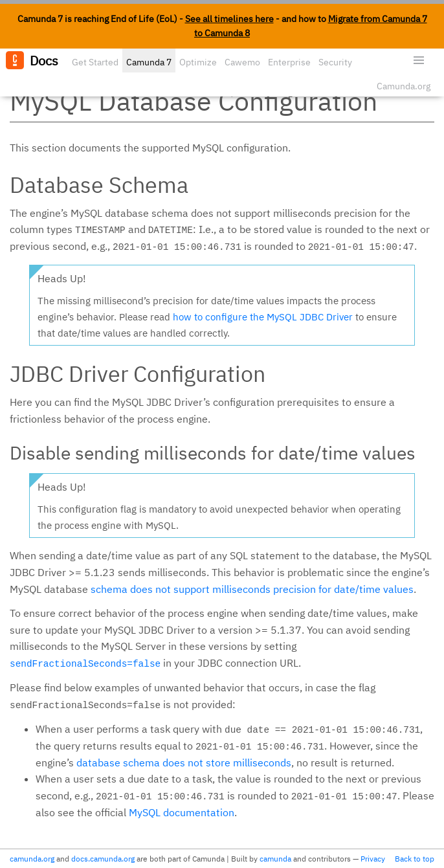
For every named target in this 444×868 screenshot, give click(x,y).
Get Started (95, 62)
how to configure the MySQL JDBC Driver (263, 317)
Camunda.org (404, 86)
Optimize (198, 62)
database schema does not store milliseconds (184, 762)
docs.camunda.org (103, 859)
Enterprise (289, 62)
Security (335, 62)
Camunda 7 (149, 62)
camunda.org (32, 859)
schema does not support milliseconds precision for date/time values (252, 589)
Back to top (415, 859)
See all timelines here (229, 19)
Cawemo (242, 62)
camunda (275, 859)
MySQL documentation (182, 812)
